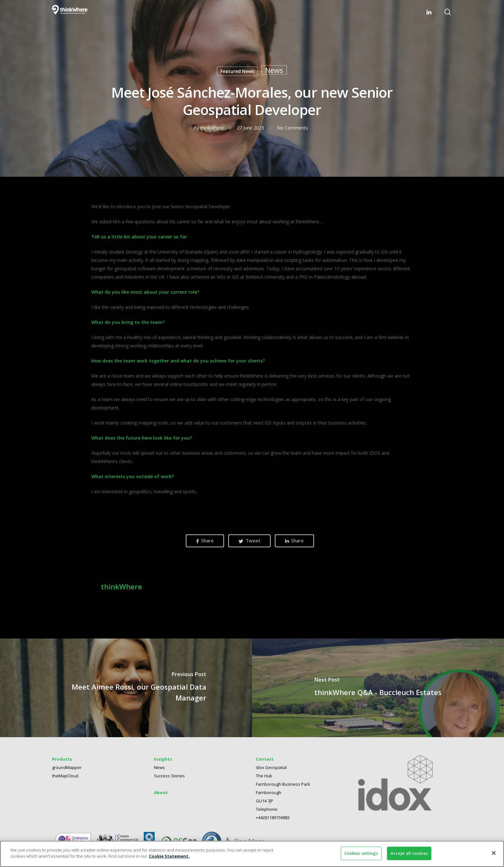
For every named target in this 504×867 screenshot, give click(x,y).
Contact (265, 759)
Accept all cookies (409, 853)
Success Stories (169, 776)
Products (62, 759)
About (161, 792)
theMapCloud (65, 776)
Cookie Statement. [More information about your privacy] (169, 856)
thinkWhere (212, 128)
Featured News (237, 71)
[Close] (494, 853)
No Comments (292, 128)
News (274, 70)
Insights (163, 759)
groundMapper (67, 767)
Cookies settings (361, 853)
